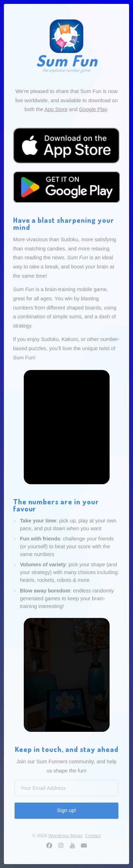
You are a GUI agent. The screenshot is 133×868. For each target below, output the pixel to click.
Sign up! (67, 810)
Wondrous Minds (65, 836)
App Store (56, 109)
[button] (49, 845)
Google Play (93, 109)
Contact (93, 836)
